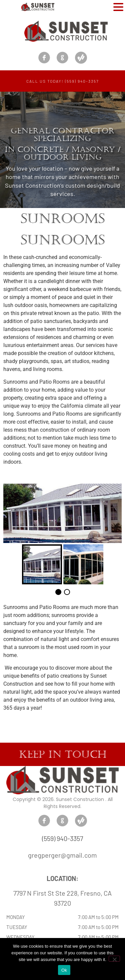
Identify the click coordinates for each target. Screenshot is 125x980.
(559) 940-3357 (62, 838)
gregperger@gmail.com (62, 855)
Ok (64, 970)
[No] (114, 959)
